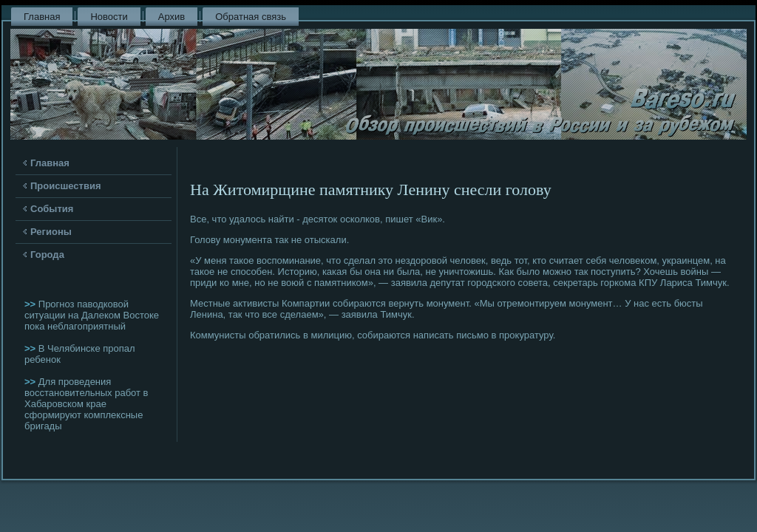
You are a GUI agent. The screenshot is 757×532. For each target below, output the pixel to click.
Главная (42, 17)
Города (47, 255)
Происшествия (66, 186)
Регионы (51, 232)
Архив (172, 17)
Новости (109, 17)
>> (31, 304)
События (52, 209)
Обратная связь (251, 17)
